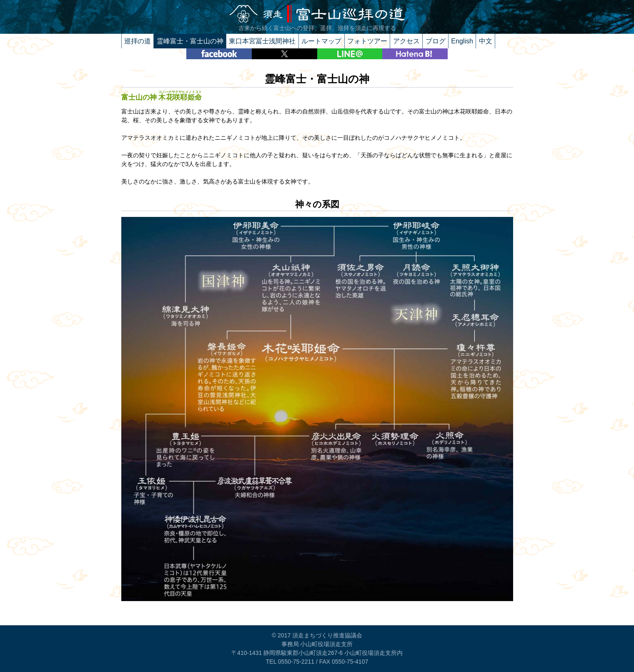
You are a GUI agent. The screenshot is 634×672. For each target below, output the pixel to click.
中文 (486, 41)
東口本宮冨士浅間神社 (262, 41)
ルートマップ (321, 41)
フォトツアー (367, 41)
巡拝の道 (138, 41)
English (462, 41)
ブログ (436, 41)
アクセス (406, 41)
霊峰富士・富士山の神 (190, 41)
